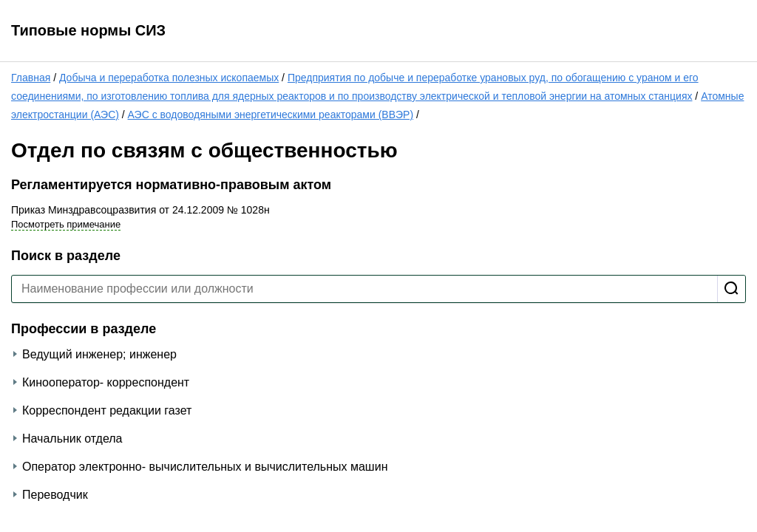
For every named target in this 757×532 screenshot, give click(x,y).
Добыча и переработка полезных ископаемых (169, 78)
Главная (31, 78)
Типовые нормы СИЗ (88, 30)
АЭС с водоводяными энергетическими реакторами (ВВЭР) (271, 115)
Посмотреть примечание (66, 224)
